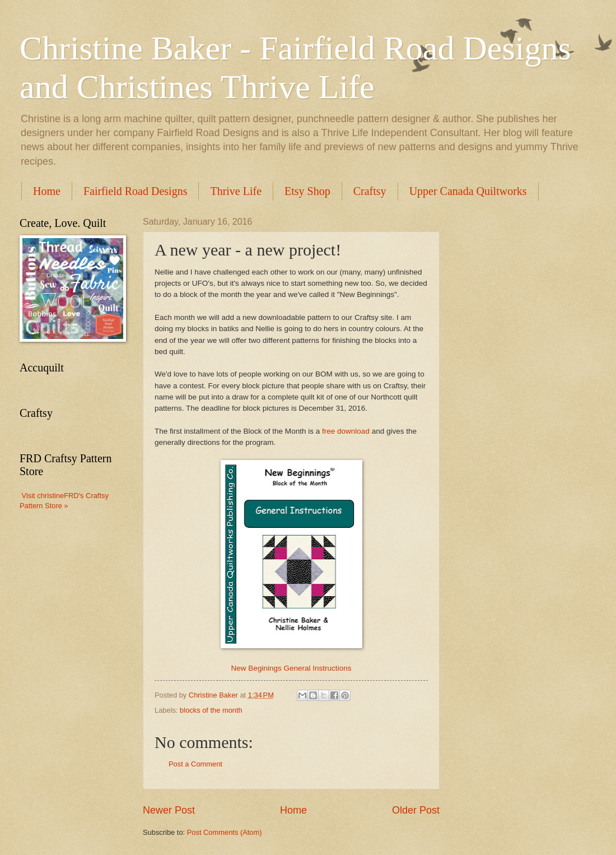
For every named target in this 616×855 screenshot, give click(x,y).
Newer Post (169, 810)
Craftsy (370, 191)
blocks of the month (211, 710)
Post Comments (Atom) (225, 832)
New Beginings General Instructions (291, 668)
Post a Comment (195, 764)
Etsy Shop (307, 191)
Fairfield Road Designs (136, 191)
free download (346, 431)
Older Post (416, 810)
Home (47, 191)
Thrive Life (236, 191)
